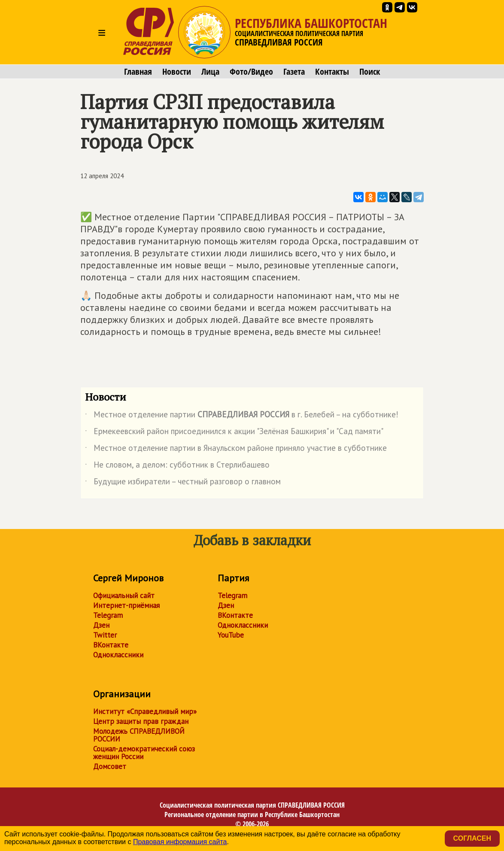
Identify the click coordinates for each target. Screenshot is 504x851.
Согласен (472, 838)
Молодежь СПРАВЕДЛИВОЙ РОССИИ (139, 735)
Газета (294, 72)
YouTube (231, 635)
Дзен (101, 625)
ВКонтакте (111, 645)
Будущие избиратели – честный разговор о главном (183, 483)
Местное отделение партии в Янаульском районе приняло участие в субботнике (236, 450)
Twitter (105, 635)
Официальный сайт (124, 596)
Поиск (370, 72)
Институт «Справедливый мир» (145, 711)
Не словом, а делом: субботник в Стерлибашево (177, 466)
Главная (138, 72)
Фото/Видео (251, 72)
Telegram (108, 615)
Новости (177, 72)
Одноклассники (118, 655)
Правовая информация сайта (180, 842)
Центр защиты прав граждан (141, 721)
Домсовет (110, 766)
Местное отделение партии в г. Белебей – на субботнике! (242, 416)
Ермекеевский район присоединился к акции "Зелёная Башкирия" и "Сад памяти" (234, 433)
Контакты (332, 72)
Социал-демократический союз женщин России (144, 753)
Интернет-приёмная (126, 605)
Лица (210, 72)
